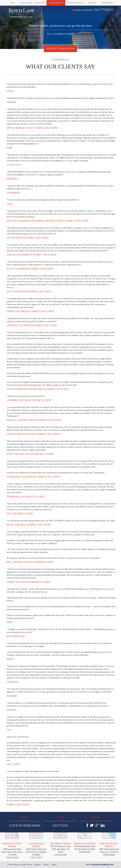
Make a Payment (107, 3)
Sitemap (46, 865)
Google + (54, 865)
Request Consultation (75, 3)
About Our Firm (26, 3)
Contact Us (92, 3)
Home (12, 3)
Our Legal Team (40, 3)
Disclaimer (37, 865)
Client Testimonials (56, 3)
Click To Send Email (25, 826)
